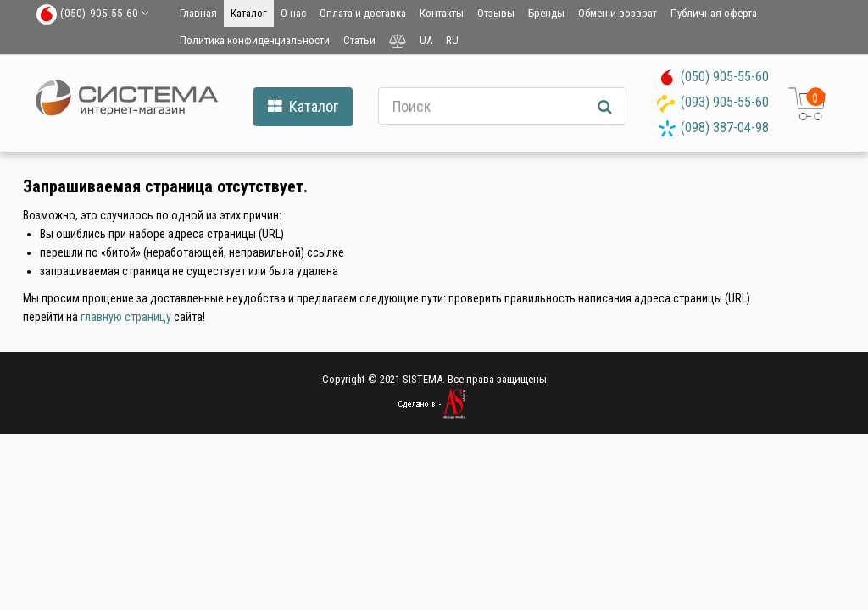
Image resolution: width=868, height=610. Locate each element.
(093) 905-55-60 (725, 102)
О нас (293, 13)
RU (452, 40)
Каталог (249, 13)
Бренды (546, 13)
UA (426, 40)
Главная (198, 13)
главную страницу (126, 317)
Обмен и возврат (618, 13)
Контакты (442, 13)
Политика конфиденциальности (255, 40)
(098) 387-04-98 (725, 128)
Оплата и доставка (363, 13)
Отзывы (496, 13)
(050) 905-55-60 (725, 77)
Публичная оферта (714, 13)
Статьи (359, 40)
